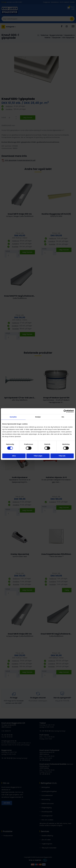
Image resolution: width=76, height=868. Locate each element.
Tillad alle (62, 456)
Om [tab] (63, 417)
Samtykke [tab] (13, 417)
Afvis (14, 456)
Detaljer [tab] (38, 417)
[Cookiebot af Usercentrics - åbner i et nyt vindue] (65, 411)
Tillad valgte (38, 456)
